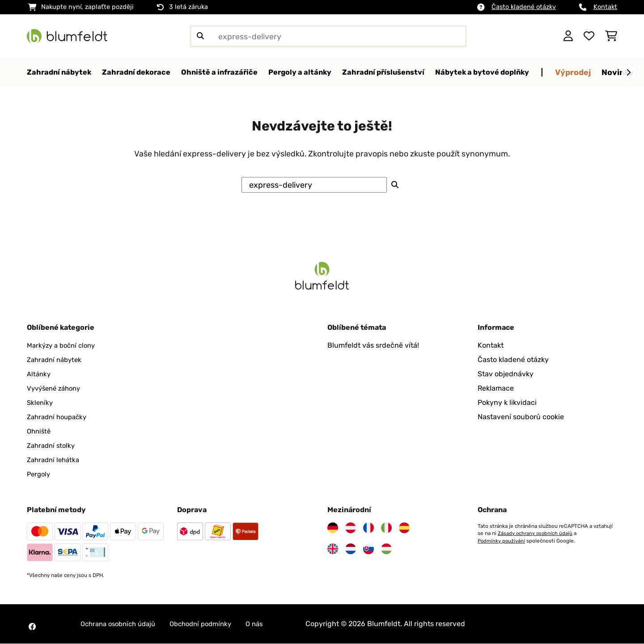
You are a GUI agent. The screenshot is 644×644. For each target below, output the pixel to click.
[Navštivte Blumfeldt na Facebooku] (32, 627)
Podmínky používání (502, 541)
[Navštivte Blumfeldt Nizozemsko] (351, 549)
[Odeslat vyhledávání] (200, 36)
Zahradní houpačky (59, 417)
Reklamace (496, 389)
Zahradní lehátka (55, 460)
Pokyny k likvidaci (507, 403)
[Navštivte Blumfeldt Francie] (369, 528)
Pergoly (40, 474)
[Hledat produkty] (328, 36)
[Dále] (628, 73)
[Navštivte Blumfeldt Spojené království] (333, 549)
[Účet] (568, 36)
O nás (268, 624)
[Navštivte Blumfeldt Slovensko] (369, 549)
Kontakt (605, 7)
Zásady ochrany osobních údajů (536, 534)
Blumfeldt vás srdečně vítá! (373, 346)
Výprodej (609, 72)
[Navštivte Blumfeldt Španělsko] (404, 528)
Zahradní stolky (53, 446)
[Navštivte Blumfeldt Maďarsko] (386, 549)
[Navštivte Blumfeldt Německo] (333, 528)
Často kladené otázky (524, 7)
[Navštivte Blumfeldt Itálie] (386, 528)
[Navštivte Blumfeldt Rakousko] (351, 528)
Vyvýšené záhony (56, 389)
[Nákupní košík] (611, 36)
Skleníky (41, 403)
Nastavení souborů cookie (521, 417)
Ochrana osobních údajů (122, 624)
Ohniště (40, 431)
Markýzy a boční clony (64, 346)
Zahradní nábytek (57, 360)
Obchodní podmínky (211, 624)
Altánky (40, 374)
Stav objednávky (506, 374)
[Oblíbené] (589, 36)
